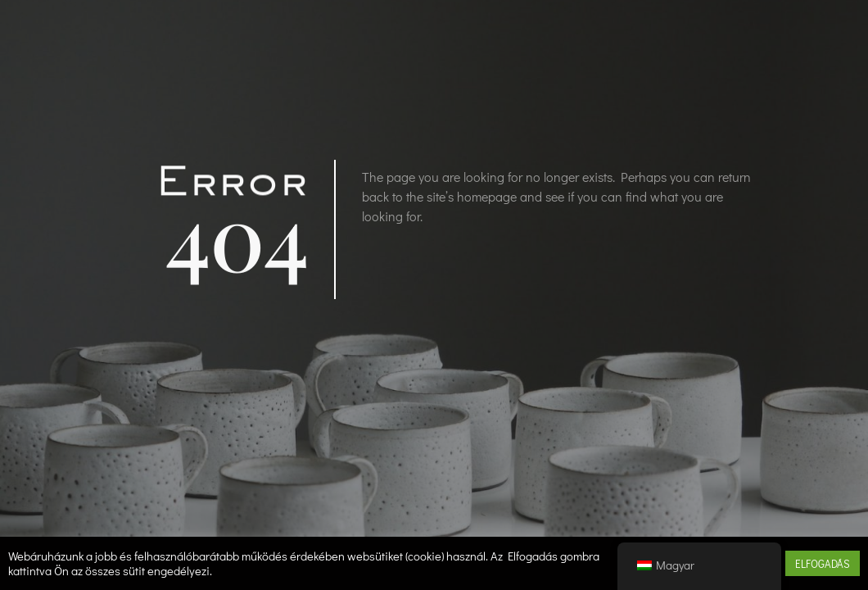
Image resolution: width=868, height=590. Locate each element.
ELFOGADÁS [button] (823, 563)
